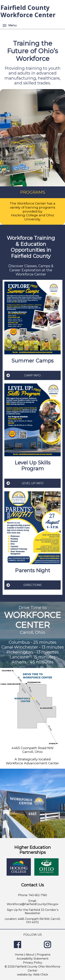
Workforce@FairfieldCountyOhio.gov (33, 904)
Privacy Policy (33, 963)
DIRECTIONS (24, 585)
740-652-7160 (38, 895)
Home (19, 955)
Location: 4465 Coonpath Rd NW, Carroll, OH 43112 (33, 921)
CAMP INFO (23, 375)
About (30, 955)
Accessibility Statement (33, 959)
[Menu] (5, 25)
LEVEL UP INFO (25, 483)
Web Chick (41, 975)
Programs (44, 955)
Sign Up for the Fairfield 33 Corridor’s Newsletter (33, 912)
